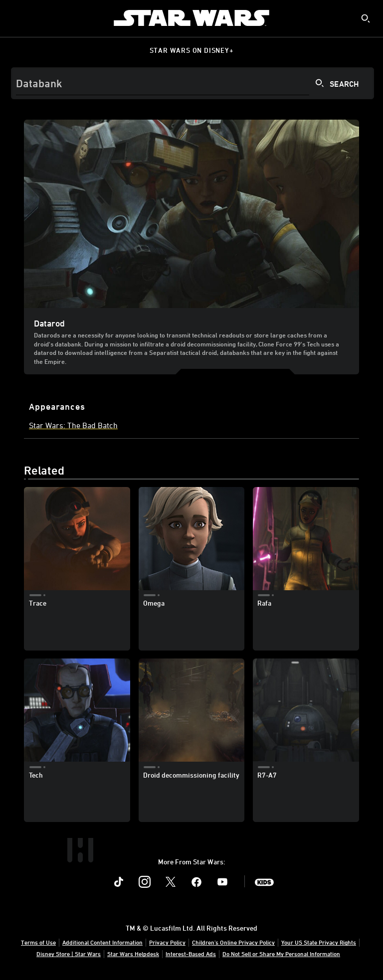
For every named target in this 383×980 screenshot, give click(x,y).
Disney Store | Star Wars (69, 954)
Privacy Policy (167, 942)
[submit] (366, 18)
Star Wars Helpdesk (133, 954)
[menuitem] (16, 18)
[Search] (192, 83)
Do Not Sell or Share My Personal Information (281, 954)
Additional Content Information (102, 942)
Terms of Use (38, 942)
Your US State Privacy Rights (319, 942)
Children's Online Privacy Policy (233, 942)
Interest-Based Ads (191, 954)
